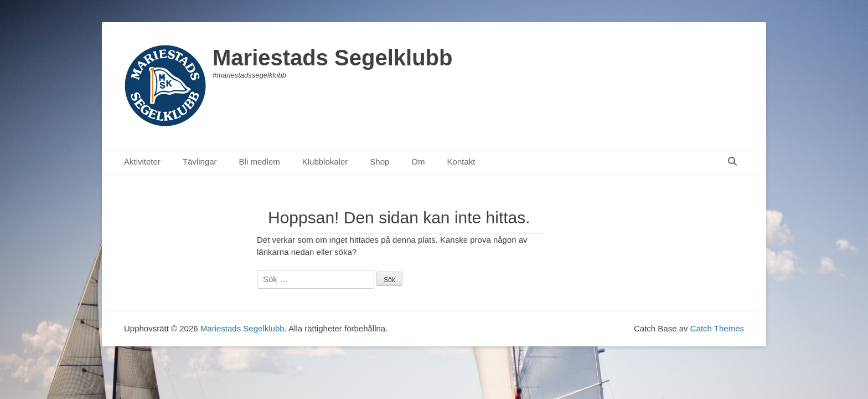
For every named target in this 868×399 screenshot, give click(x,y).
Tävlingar (200, 162)
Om (418, 162)
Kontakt (461, 162)
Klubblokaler (325, 162)
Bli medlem (260, 162)
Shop (379, 162)
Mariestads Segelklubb (332, 58)
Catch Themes (717, 328)
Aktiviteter (142, 162)
